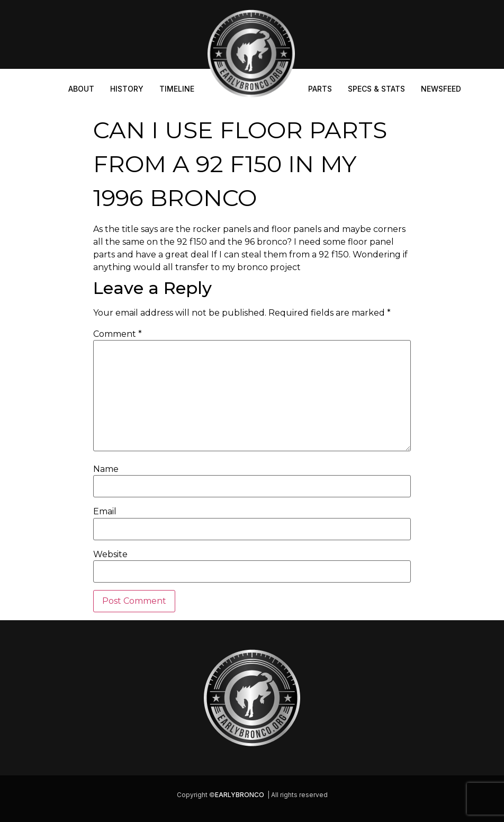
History (127, 89)
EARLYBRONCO (240, 795)
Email (105, 512)
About (81, 89)
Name (106, 469)
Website (110, 555)
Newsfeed (441, 89)
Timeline (177, 89)
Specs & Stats (376, 89)
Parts (320, 89)
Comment (118, 334)
